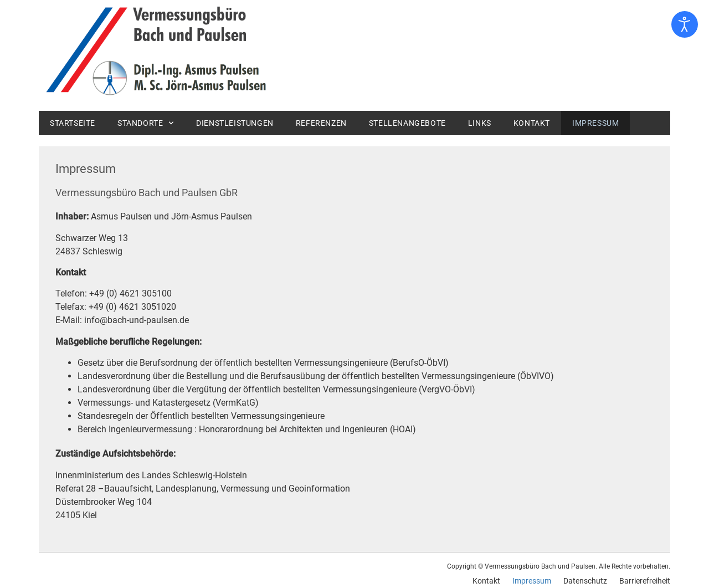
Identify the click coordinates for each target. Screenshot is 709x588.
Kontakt (532, 123)
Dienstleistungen (235, 123)
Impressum (595, 123)
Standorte (146, 123)
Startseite (73, 123)
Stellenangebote (407, 123)
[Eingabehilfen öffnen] (685, 24)
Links (480, 123)
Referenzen (321, 123)
